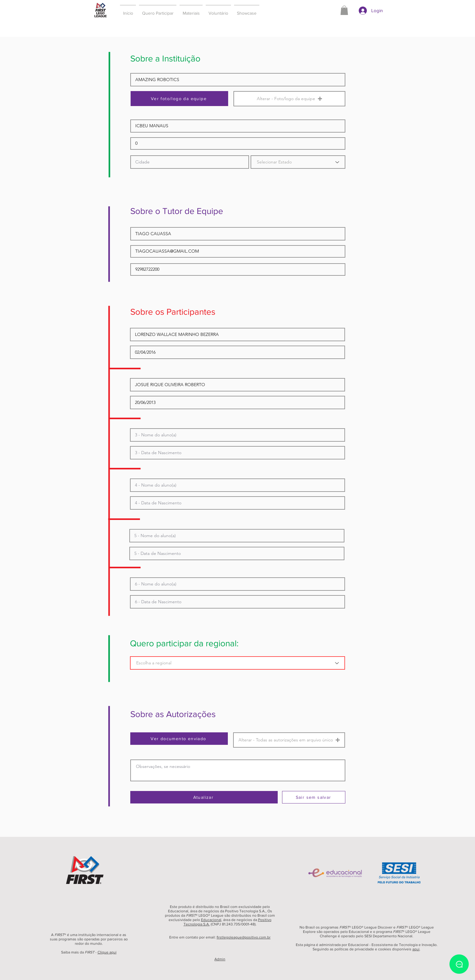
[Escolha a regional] (238, 663)
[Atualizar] (204, 797)
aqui (416, 949)
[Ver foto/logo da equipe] (179, 99)
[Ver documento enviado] (179, 739)
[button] (158, 10)
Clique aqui (107, 952)
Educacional (211, 920)
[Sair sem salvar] (314, 797)
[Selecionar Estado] (298, 162)
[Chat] (459, 964)
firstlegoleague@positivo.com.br (244, 937)
